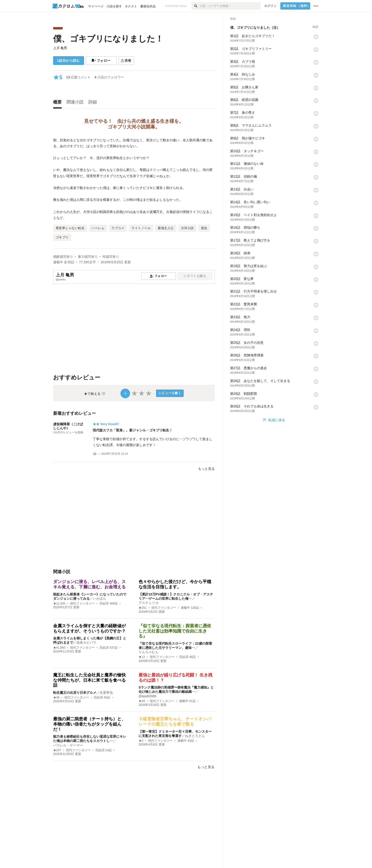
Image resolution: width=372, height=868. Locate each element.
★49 (142, 701)
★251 (143, 608)
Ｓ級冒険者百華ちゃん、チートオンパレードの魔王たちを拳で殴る (175, 722)
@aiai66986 (147, 696)
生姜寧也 (106, 693)
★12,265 (59, 604)
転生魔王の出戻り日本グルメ (75, 693)
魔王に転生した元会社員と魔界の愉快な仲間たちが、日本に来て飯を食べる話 (89, 680)
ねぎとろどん (195, 736)
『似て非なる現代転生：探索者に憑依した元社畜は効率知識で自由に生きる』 (175, 631)
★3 (141, 741)
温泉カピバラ (86, 642)
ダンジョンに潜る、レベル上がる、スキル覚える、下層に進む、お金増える (89, 584)
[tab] (59, 103)
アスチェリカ (149, 603)
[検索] (196, 6)
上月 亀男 (60, 48)
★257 (57, 750)
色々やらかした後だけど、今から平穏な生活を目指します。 (175, 584)
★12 (142, 657)
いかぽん (100, 599)
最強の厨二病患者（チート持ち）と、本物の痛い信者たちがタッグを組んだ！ (89, 724)
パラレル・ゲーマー (68, 745)
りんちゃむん (149, 652)
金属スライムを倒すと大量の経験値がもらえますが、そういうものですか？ (89, 628)
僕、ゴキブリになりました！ (108, 39)
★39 (56, 698)
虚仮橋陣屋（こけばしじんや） (68, 426)
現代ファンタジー (82, 604)
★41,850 (59, 648)
